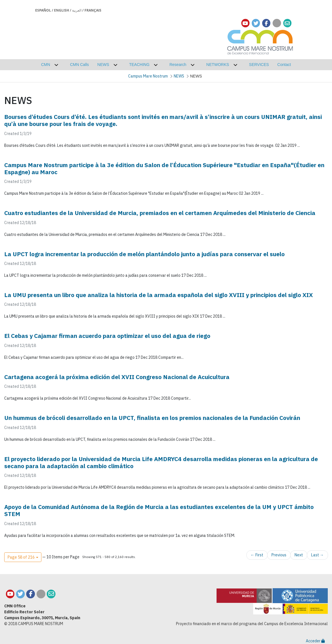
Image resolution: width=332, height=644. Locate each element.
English (62, 10)
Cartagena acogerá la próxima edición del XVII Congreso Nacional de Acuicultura (117, 377)
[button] (23, 557)
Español (43, 10)
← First (257, 555)
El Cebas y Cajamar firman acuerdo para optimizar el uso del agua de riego (107, 336)
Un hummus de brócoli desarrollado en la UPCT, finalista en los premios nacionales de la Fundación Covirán (152, 418)
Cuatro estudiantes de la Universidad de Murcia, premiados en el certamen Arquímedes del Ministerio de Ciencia (160, 213)
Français (93, 10)
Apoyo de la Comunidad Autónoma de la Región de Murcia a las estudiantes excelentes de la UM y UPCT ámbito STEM (159, 510)
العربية (77, 10)
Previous (279, 555)
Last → (317, 555)
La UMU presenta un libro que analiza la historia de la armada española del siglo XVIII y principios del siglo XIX (159, 295)
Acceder (315, 641)
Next (299, 555)
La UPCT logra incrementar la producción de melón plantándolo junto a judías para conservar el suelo (144, 254)
